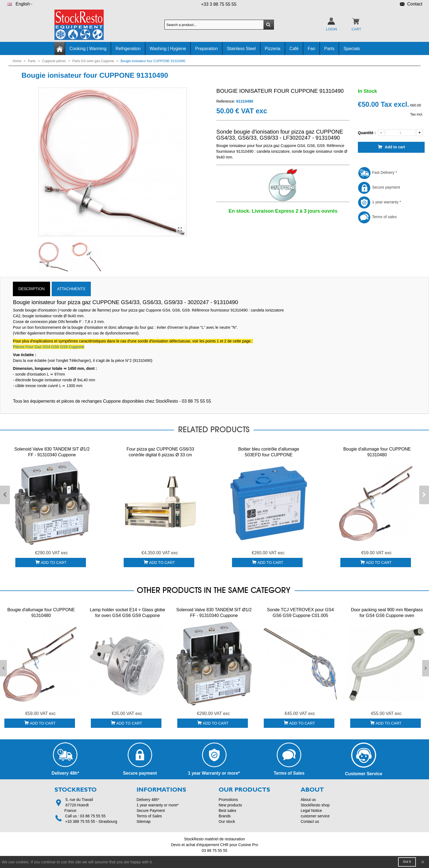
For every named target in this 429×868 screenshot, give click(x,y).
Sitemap (144, 821)
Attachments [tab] (71, 289)
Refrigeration (128, 49)
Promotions (228, 800)
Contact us (310, 821)
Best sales (227, 811)
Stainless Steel (241, 49)
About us (308, 800)
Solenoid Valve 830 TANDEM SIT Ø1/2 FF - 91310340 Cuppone (52, 452)
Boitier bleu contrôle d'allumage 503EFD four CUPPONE (269, 452)
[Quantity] (400, 133)
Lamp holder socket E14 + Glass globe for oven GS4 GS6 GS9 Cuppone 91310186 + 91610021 (127, 615)
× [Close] (423, 862)
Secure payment (379, 187)
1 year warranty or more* (158, 805)
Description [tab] (31, 289)
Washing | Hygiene (168, 49)
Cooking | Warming (88, 49)
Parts (329, 49)
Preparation (206, 49)
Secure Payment (151, 811)
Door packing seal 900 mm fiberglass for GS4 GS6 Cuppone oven (387, 613)
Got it (407, 862)
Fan (311, 49)
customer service (315, 816)
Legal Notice (311, 811)
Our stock (227, 821)
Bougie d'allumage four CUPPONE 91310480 (377, 452)
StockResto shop (315, 805)
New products (230, 805)
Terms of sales (377, 217)
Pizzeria (273, 49)
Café (294, 49)
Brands (225, 816)
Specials (352, 49)
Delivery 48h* (148, 800)
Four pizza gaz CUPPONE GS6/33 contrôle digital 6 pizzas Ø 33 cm (160, 452)
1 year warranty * (379, 202)
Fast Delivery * (377, 172)
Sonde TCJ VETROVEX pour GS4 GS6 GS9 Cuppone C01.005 (300, 613)
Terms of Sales (149, 816)
